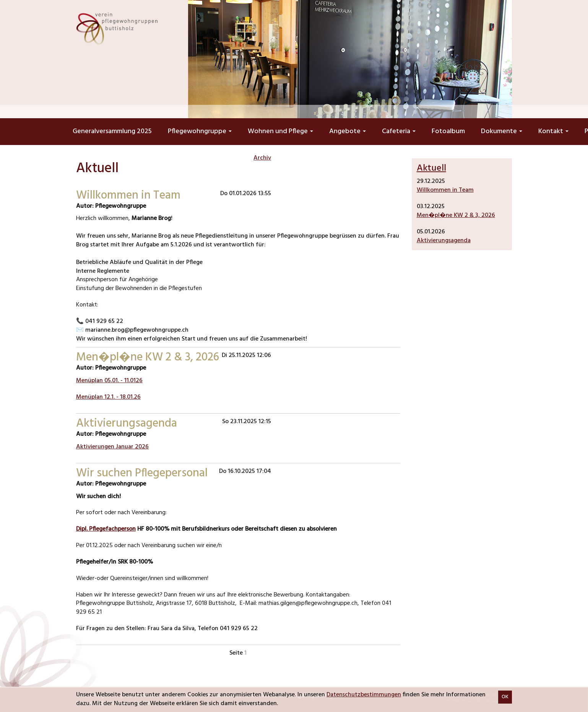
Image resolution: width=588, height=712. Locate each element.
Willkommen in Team (445, 190)
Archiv (262, 158)
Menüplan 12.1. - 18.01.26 (108, 397)
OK (505, 697)
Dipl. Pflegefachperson (106, 529)
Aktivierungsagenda (444, 241)
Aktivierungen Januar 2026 (112, 447)
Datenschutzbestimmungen (364, 695)
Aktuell (431, 168)
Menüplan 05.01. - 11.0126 (109, 381)
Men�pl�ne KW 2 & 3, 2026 (456, 215)
